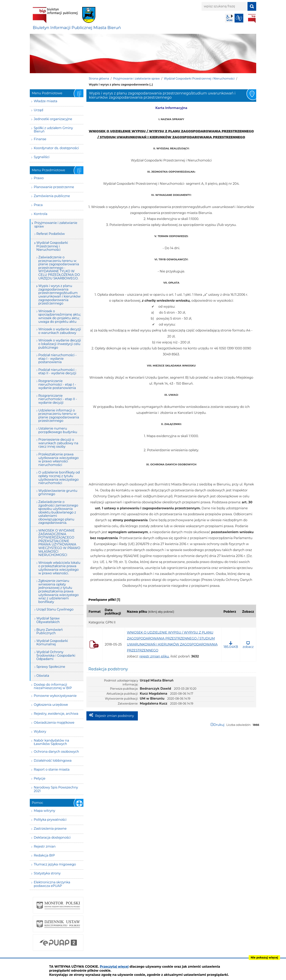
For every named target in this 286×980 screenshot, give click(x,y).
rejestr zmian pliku (154, 656)
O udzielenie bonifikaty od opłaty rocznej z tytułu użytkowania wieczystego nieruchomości (59, 478)
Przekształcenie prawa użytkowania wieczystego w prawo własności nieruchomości (58, 460)
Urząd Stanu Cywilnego (55, 609)
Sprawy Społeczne (51, 667)
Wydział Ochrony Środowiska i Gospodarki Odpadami (56, 655)
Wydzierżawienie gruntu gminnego (58, 492)
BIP (252, 18)
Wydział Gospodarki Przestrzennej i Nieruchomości (199, 79)
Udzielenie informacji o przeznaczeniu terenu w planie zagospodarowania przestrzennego (59, 416)
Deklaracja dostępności (52, 838)
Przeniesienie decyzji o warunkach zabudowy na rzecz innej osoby (58, 443)
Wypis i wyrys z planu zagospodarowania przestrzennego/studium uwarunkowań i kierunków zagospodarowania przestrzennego (59, 295)
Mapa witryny (44, 811)
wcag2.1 (229, 18)
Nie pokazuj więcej (264, 958)
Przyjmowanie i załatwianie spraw (136, 79)
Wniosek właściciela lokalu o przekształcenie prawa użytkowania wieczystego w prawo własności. (59, 568)
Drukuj (219, 725)
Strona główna (99, 79)
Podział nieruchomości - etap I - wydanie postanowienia (57, 359)
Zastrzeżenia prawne (50, 829)
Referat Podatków (51, 234)
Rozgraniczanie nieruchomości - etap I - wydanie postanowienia (57, 384)
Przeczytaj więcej (114, 967)
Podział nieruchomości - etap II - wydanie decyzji (57, 372)
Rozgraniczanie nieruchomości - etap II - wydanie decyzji (58, 399)
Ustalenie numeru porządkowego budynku (58, 430)
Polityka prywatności (50, 820)
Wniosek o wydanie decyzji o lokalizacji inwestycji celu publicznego (60, 344)
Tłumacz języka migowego (55, 864)
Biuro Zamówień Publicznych (50, 631)
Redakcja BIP (44, 855)
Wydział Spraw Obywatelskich (48, 620)
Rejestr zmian (45, 846)
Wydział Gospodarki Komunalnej (52, 643)
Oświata (43, 676)
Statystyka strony (47, 873)
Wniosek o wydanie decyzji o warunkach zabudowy (60, 331)
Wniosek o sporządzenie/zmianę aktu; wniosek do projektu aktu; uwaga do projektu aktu (60, 316)
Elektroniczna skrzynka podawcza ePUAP (52, 884)
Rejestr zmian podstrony (114, 716)
